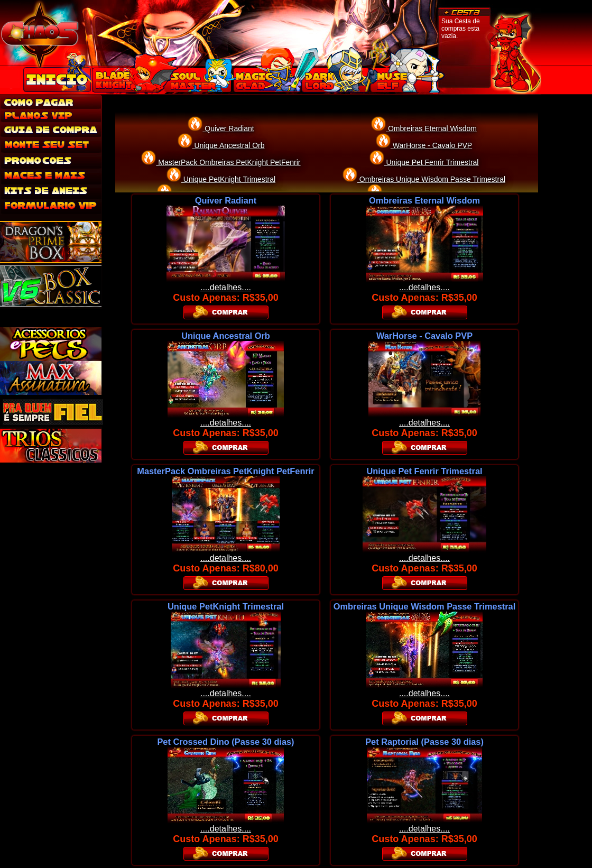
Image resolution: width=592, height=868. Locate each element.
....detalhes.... (226, 287)
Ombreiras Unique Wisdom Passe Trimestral (431, 179)
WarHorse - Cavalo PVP (431, 145)
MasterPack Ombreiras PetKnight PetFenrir (228, 162)
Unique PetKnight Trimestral (228, 179)
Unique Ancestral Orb (229, 145)
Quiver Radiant (228, 128)
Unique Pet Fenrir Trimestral (432, 162)
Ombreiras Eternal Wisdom (431, 128)
